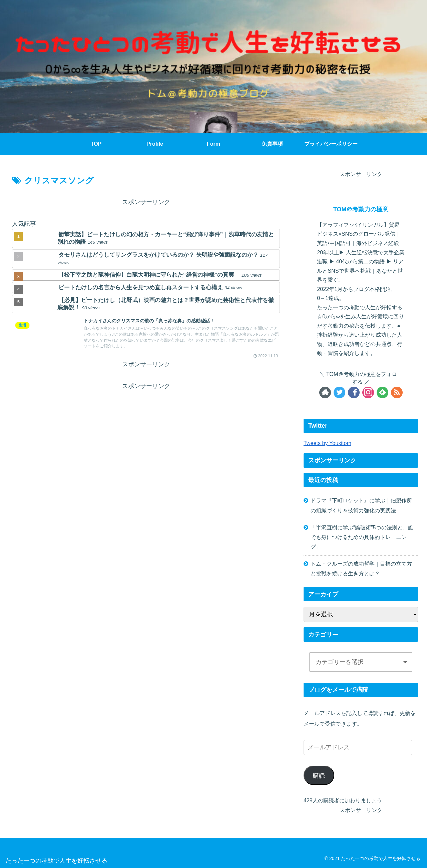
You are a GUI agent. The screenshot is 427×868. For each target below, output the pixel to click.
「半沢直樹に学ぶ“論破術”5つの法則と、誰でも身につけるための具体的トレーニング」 (362, 537)
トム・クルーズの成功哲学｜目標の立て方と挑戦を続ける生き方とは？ (361, 568)
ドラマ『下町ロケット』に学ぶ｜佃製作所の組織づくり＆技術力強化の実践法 (361, 505)
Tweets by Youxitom (327, 443)
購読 (319, 776)
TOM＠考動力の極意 (361, 209)
